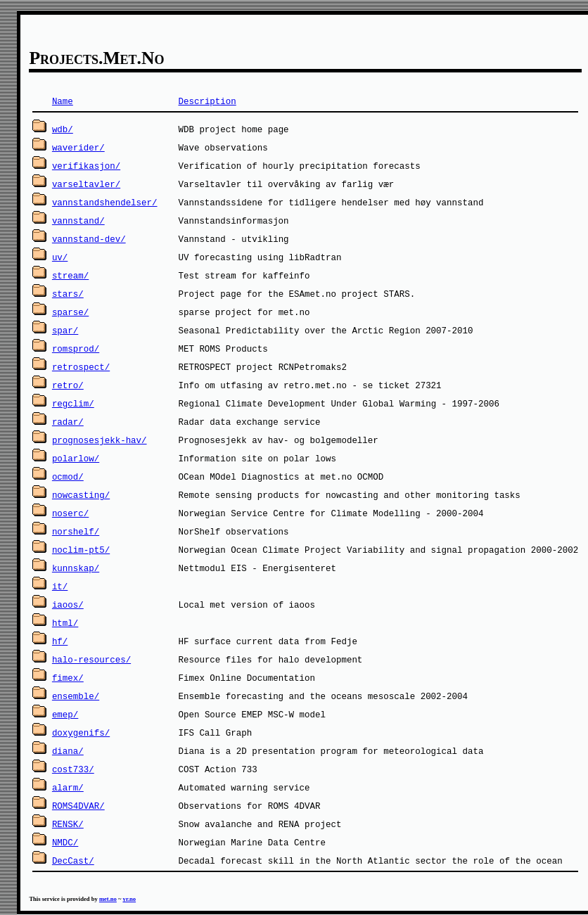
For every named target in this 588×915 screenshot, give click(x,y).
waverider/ (78, 147)
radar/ (68, 422)
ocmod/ (68, 476)
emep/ (65, 714)
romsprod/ (76, 348)
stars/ (68, 294)
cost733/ (73, 769)
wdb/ (63, 129)
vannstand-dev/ (89, 239)
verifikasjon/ (86, 166)
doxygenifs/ (81, 732)
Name (63, 101)
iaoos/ (68, 604)
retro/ (68, 385)
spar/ (65, 330)
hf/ (60, 641)
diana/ (68, 751)
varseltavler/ (86, 184)
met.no (108, 899)
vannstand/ (78, 220)
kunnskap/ (76, 568)
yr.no (129, 899)
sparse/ (70, 312)
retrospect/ (81, 367)
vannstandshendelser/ (105, 202)
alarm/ (68, 787)
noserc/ (70, 513)
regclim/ (73, 403)
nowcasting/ (81, 495)
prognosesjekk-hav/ (100, 440)
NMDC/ (65, 842)
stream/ (70, 275)
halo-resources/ (91, 659)
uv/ (60, 257)
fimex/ (68, 678)
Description (207, 101)
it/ (60, 586)
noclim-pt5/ (81, 550)
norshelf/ (76, 531)
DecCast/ (73, 860)
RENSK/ (68, 824)
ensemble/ (76, 696)
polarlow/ (76, 458)
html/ (65, 623)
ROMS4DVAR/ (78, 806)
